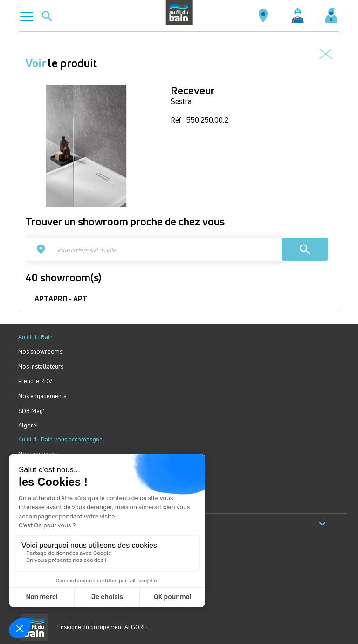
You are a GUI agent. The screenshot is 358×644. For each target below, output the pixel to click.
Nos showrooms (40, 352)
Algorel (28, 425)
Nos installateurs (41, 367)
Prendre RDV (35, 381)
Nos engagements (42, 396)
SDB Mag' (31, 411)
